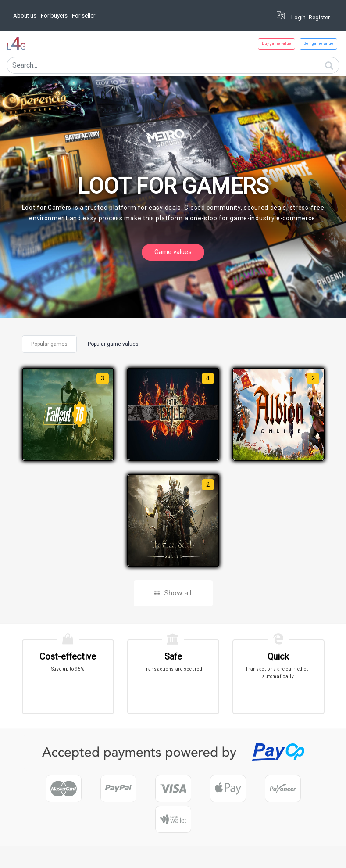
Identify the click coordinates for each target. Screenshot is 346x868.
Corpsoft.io (57, 857)
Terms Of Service (263, 857)
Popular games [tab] (49, 344)
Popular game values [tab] (113, 344)
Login (298, 17)
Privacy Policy (220, 857)
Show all (173, 593)
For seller (84, 16)
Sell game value (318, 43)
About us (25, 16)
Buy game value (276, 43)
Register (319, 17)
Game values (173, 252)
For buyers (54, 16)
